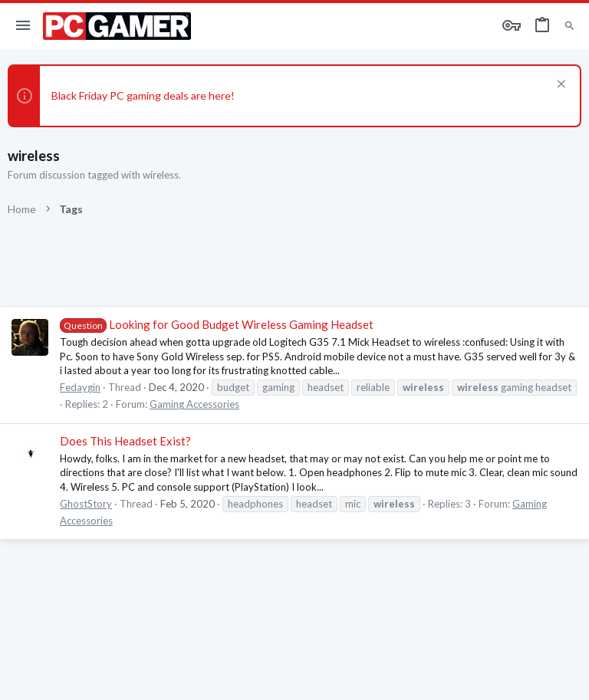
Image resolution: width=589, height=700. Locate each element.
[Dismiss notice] (559, 85)
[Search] (569, 26)
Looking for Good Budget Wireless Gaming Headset (217, 324)
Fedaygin (80, 387)
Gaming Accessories (194, 404)
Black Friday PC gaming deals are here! (143, 95)
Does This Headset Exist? (125, 441)
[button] (23, 26)
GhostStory (86, 504)
